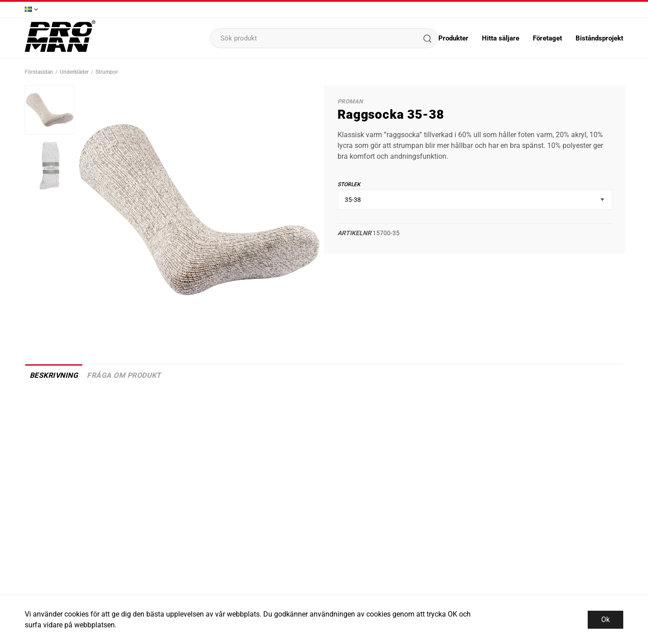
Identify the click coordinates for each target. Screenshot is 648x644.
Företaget (547, 38)
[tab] (49, 110)
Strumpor (107, 72)
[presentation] (49, 110)
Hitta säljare (501, 38)
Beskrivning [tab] (54, 375)
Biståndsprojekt (599, 38)
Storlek (349, 184)
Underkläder (74, 72)
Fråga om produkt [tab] (124, 375)
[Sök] (427, 38)
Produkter (453, 38)
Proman (350, 101)
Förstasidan (39, 72)
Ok (605, 619)
